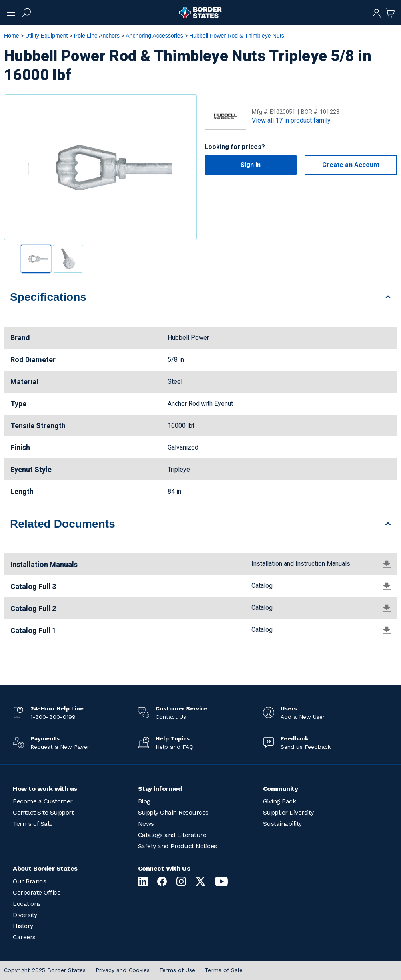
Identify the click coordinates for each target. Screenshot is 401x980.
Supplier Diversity (288, 812)
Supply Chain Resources (173, 812)
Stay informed (160, 789)
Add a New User (303, 717)
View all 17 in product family (291, 120)
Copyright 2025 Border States (45, 970)
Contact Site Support (43, 812)
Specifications (48, 297)
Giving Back (280, 801)
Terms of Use (177, 970)
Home (12, 36)
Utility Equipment (47, 36)
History (23, 926)
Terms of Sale (33, 824)
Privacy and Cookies (123, 970)
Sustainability (282, 824)
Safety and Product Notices (178, 846)
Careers (24, 937)
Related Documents (63, 524)
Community (281, 789)
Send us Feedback (306, 747)
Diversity (25, 915)
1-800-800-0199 (53, 717)
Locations (27, 904)
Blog (144, 801)
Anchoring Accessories (154, 36)
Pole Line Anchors (97, 36)
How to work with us (45, 789)
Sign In (251, 165)
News (146, 824)
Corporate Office (37, 892)
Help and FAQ (175, 747)
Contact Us (171, 717)
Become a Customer (43, 801)
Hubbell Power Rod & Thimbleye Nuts (237, 36)
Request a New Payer (60, 747)
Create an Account (351, 165)
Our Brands (29, 881)
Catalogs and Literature (172, 835)
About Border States (45, 868)
